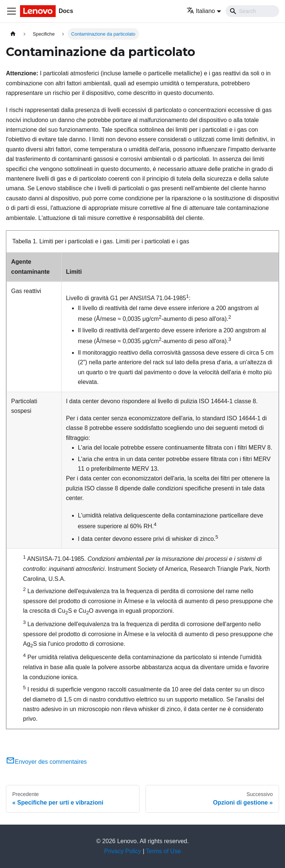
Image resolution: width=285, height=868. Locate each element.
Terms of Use (163, 851)
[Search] (252, 11)
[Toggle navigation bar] (12, 11)
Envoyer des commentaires (46, 762)
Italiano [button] (201, 11)
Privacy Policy (123, 851)
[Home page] (13, 34)
